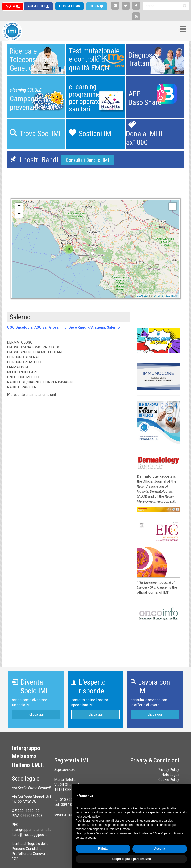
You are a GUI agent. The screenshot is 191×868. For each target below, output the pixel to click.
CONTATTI (68, 6)
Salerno (20, 317)
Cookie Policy (169, 780)
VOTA (11, 6)
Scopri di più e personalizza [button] (131, 859)
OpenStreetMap (166, 296)
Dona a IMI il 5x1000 (144, 138)
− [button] (19, 214)
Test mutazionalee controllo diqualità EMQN (94, 59)
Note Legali (170, 775)
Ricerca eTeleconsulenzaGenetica (33, 59)
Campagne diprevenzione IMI (33, 103)
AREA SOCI (37, 6)
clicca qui (36, 714)
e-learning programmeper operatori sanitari (87, 98)
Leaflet (143, 296)
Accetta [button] (160, 849)
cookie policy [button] (91, 817)
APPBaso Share (145, 98)
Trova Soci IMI (40, 134)
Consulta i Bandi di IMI (88, 160)
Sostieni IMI (96, 134)
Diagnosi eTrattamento (146, 59)
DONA (95, 6)
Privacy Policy (168, 770)
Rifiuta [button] (103, 849)
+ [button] (19, 206)
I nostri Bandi (39, 160)
